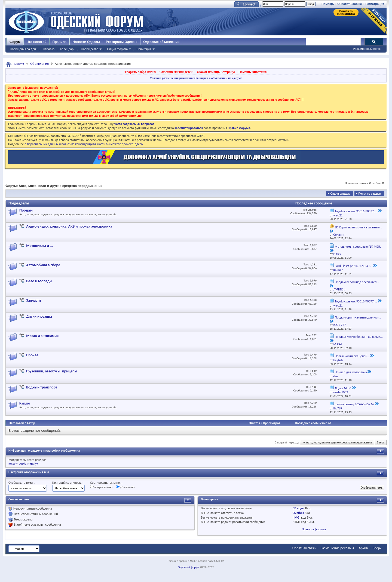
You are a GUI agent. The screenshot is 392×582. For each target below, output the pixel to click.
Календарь (68, 49)
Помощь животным (253, 72)
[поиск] (333, 42)
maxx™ (13, 464)
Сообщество (90, 49)
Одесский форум (188, 567)
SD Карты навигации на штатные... (359, 227)
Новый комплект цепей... (352, 356)
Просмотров (272, 423)
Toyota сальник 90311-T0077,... (356, 211)
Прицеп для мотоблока (351, 372)
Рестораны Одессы (122, 42)
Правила (60, 42)
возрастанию (101, 487)
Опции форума (117, 49)
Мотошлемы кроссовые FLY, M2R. (358, 247)
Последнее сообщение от (313, 423)
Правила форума (314, 529)
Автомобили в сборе (43, 265)
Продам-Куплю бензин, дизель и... (359, 337)
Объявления (39, 64)
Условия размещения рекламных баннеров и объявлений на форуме (196, 78)
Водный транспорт (42, 387)
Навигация (144, 49)
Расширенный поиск (367, 49)
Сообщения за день (24, 49)
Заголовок (16, 423)
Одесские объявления (161, 42)
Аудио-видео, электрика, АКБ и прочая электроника (69, 226)
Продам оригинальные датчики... (358, 317)
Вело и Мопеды (39, 281)
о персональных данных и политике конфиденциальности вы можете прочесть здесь (84, 144)
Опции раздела (340, 194)
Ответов (255, 423)
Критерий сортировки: (68, 483)
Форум (15, 42)
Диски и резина (39, 316)
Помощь (328, 4)
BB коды (299, 508)
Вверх (381, 442)
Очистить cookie (350, 4)
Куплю (25, 403)
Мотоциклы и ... (39, 246)
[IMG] (297, 517)
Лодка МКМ (343, 388)
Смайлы (298, 513)
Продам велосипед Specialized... (357, 282)
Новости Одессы (86, 42)
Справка (49, 49)
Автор (31, 423)
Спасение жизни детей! (177, 72)
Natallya (33, 464)
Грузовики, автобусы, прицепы (52, 371)
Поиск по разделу (370, 194)
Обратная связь (304, 548)
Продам (26, 210)
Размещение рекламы (337, 548)
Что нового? (36, 42)
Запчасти (33, 300)
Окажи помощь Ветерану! (216, 72)
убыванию (125, 487)
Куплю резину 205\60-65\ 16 (354, 404)
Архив (363, 548)
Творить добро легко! (140, 72)
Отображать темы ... (22, 483)
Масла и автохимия (42, 336)
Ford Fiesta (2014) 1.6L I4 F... (354, 266)
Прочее (32, 355)
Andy (23, 464)
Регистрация (375, 4)
